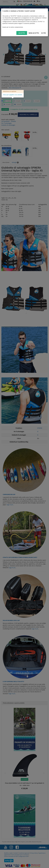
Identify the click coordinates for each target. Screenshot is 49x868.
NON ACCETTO (34, 33)
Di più (44, 33)
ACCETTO (22, 33)
